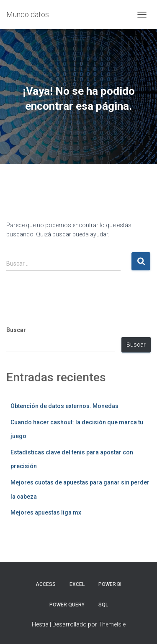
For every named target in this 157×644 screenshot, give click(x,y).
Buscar (16, 330)
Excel (77, 584)
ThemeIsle (112, 624)
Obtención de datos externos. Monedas (64, 406)
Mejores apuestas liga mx (46, 512)
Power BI (110, 584)
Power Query (67, 605)
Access (46, 584)
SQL (103, 605)
